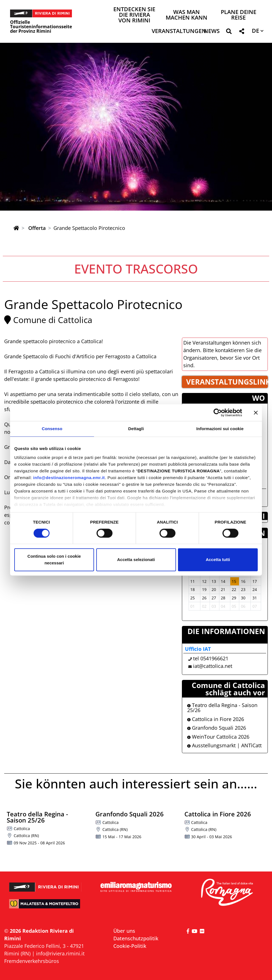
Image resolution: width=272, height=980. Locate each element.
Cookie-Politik (130, 946)
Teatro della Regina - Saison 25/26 (222, 708)
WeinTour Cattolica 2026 (218, 737)
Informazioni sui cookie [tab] (220, 429)
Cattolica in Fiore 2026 (216, 719)
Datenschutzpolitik (136, 938)
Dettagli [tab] (136, 429)
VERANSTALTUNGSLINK (227, 382)
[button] (229, 32)
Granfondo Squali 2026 (217, 728)
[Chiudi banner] (256, 413)
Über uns (124, 931)
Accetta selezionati (136, 560)
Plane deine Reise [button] (239, 15)
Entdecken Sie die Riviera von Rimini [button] (134, 15)
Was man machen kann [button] (187, 15)
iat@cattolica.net (213, 666)
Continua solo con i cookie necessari (54, 560)
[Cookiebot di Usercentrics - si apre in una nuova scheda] (218, 413)
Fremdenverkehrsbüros (32, 961)
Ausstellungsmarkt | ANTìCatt (224, 745)
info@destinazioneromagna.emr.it (69, 478)
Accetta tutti (218, 560)
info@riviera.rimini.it (60, 953)
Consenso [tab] (52, 429)
